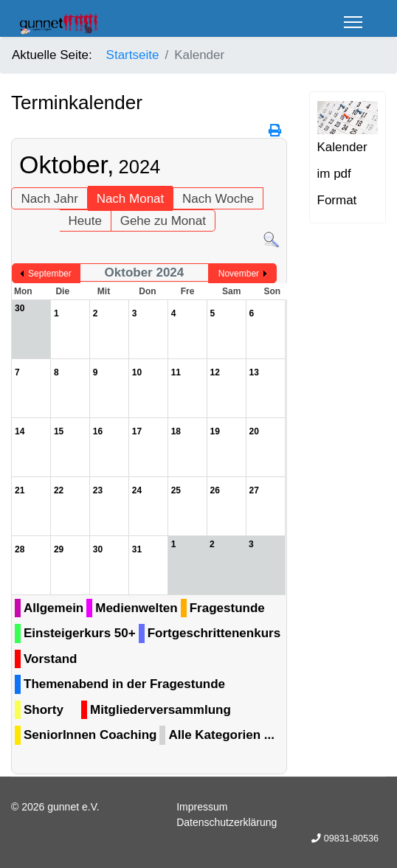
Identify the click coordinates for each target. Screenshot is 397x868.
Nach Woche (218, 199)
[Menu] (353, 22)
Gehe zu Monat (163, 221)
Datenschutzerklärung (227, 822)
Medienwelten (136, 608)
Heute (85, 221)
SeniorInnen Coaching (90, 735)
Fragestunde (227, 608)
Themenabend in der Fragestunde (124, 684)
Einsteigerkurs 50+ (80, 633)
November (239, 274)
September (50, 274)
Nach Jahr (49, 199)
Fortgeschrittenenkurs (214, 633)
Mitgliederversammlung (160, 710)
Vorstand (50, 659)
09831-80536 (351, 839)
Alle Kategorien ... (221, 735)
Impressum (202, 807)
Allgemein (53, 608)
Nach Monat (131, 199)
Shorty (44, 710)
